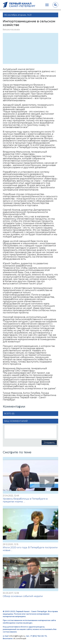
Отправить (49, 443)
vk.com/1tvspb (20, 638)
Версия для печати (11, 29)
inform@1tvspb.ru (17, 636)
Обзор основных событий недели (23, 596)
